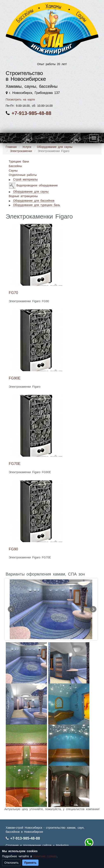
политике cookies (45, 856)
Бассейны (15, 166)
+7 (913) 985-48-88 (89, 843)
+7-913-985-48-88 (31, 113)
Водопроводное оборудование (37, 185)
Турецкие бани (19, 161)
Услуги (27, 147)
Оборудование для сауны (55, 147)
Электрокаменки (21, 151)
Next (93, 609)
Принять (30, 863)
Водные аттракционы (23, 196)
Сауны (13, 171)
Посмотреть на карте (20, 99)
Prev (11, 609)
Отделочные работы (23, 175)
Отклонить (11, 863)
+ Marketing (61, 845)
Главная (11, 147)
